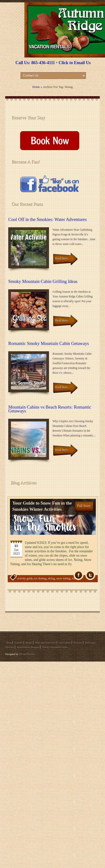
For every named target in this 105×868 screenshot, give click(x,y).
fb (79, 575)
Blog (9, 643)
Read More (61, 258)
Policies (78, 643)
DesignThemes (27, 654)
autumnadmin (24, 516)
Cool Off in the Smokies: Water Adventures (47, 219)
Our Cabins (65, 643)
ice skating (40, 578)
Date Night (56, 516)
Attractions (42, 516)
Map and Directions (45, 643)
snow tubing (63, 578)
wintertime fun (37, 588)
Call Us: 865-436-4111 (35, 63)
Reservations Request (28, 647)
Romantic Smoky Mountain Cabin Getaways (49, 343)
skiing (51, 578)
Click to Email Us (75, 63)
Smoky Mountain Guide (55, 647)
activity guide (25, 578)
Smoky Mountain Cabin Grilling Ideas (43, 281)
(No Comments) (28, 520)
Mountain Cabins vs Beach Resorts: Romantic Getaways (50, 409)
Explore (19, 643)
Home (36, 87)
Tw (90, 575)
